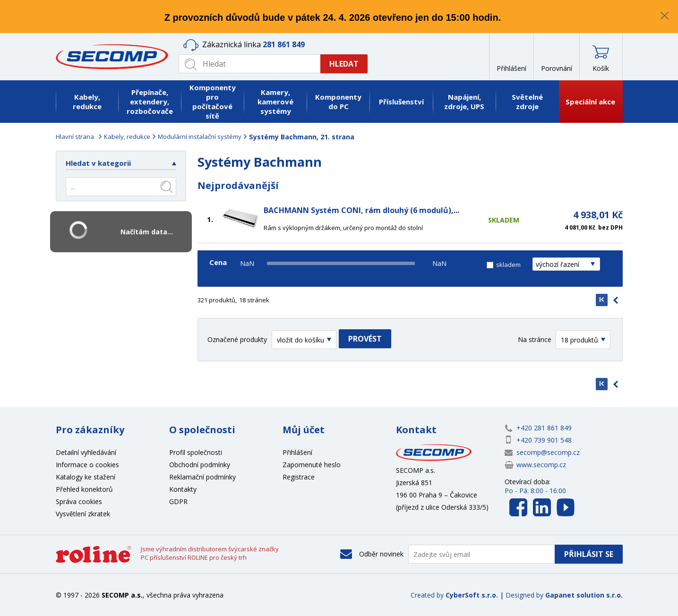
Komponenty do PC (338, 102)
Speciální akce (590, 102)
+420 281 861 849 (544, 428)
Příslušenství (401, 102)
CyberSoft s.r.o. (472, 595)
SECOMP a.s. (115, 57)
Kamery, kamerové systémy (275, 102)
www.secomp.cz (541, 465)
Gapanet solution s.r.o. (584, 595)
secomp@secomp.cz (548, 452)
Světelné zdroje (527, 102)
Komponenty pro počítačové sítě (213, 102)
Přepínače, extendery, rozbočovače (150, 102)
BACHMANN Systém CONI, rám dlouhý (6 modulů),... (361, 210)
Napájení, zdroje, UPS (464, 102)
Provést (365, 339)
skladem (508, 265)
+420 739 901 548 (544, 440)
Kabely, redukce (87, 102)
